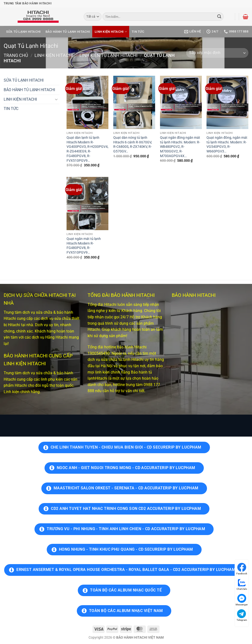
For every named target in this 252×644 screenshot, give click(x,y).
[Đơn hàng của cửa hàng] (217, 53)
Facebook (242, 569)
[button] (246, 17)
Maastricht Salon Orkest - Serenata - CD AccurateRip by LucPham (126, 488)
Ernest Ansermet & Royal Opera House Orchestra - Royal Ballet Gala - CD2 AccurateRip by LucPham (126, 570)
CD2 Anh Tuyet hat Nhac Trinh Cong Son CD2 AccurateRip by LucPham (126, 509)
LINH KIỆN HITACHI (111, 32)
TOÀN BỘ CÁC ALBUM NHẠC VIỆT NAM (126, 611)
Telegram (242, 615)
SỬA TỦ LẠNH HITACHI (23, 32)
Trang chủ (16, 55)
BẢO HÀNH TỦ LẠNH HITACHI (68, 32)
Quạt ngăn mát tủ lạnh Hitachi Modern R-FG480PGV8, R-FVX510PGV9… (84, 246)
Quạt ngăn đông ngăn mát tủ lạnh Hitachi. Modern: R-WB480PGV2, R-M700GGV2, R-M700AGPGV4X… (180, 147)
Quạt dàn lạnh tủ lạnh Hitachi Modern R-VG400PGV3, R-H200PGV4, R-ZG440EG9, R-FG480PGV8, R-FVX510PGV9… (87, 149)
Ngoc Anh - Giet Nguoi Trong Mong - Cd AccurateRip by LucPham (126, 468)
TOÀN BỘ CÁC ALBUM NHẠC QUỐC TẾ (126, 590)
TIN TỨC (138, 32)
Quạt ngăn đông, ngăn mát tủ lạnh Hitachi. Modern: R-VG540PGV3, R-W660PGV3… (227, 145)
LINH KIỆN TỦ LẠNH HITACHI (109, 55)
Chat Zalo (242, 584)
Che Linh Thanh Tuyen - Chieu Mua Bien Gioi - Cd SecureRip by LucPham (126, 447)
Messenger (242, 600)
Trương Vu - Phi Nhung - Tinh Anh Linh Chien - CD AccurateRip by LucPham (126, 529)
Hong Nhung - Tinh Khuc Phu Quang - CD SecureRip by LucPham (126, 549)
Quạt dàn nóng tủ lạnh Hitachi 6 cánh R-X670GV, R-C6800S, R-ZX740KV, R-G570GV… (133, 145)
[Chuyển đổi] (57, 99)
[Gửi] (219, 17)
